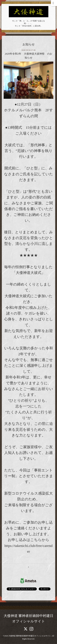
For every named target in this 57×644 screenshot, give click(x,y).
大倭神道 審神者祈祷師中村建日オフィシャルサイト (30, 636)
